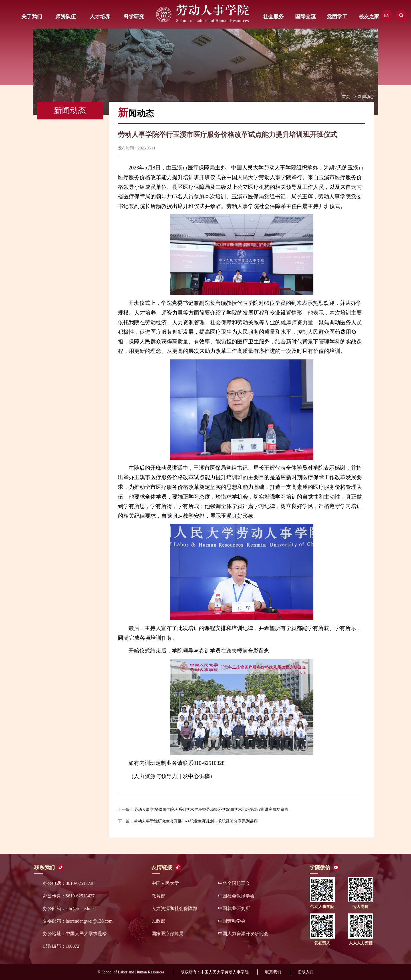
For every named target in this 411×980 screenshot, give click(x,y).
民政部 (158, 921)
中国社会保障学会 (236, 896)
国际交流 (305, 17)
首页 (346, 97)
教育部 (158, 896)
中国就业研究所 (234, 908)
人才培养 (100, 17)
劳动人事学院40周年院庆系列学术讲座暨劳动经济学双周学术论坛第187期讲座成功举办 (203, 809)
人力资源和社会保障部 (174, 908)
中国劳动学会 (232, 921)
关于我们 (32, 17)
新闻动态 (366, 97)
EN (387, 15)
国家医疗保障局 (168, 934)
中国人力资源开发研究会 (243, 934)
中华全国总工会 (234, 883)
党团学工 (337, 17)
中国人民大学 (165, 883)
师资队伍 (66, 17)
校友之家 (369, 17)
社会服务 (273, 17)
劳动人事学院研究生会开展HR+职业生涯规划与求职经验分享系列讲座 (188, 821)
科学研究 (134, 17)
